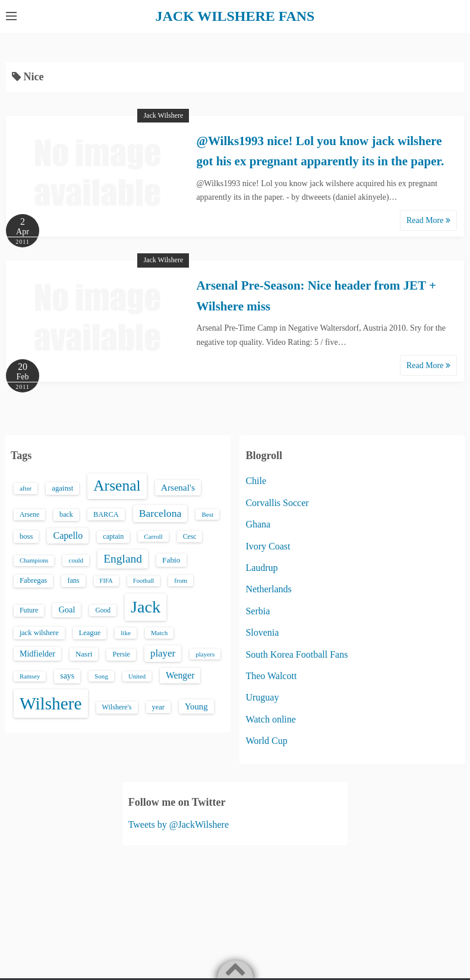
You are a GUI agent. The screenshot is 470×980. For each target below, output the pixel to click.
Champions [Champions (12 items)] (34, 560)
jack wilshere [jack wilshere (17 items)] (39, 632)
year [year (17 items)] (158, 706)
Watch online (270, 719)
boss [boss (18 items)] (26, 536)
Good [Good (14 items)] (103, 610)
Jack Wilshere (163, 115)
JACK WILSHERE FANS (235, 16)
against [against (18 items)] (62, 488)
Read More (428, 220)
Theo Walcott (271, 675)
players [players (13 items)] (205, 654)
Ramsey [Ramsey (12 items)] (30, 676)
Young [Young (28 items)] (196, 706)
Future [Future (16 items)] (29, 610)
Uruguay (262, 697)
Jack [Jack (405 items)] (146, 606)
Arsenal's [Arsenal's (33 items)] (178, 487)
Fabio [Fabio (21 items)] (171, 559)
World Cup (266, 740)
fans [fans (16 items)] (73, 580)
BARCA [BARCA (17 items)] (106, 514)
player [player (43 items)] (163, 653)
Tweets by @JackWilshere (179, 824)
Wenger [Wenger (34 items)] (180, 675)
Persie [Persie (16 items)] (121, 654)
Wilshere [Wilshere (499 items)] (51, 703)
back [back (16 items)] (66, 514)
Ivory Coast (268, 546)
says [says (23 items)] (67, 675)
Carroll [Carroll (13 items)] (153, 536)
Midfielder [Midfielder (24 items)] (37, 653)
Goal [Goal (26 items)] (67, 609)
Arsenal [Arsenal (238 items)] (117, 486)
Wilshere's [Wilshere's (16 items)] (117, 706)
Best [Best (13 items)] (207, 514)
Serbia (258, 610)
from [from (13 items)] (181, 580)
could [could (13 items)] (76, 560)
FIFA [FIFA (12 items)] (106, 581)
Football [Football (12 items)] (144, 581)
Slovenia (262, 632)
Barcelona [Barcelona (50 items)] (160, 513)
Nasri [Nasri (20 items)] (84, 653)
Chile (256, 481)
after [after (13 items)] (26, 488)
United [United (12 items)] (137, 676)
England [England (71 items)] (123, 558)
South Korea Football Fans (296, 654)
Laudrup (261, 567)
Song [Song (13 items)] (101, 676)
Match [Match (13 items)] (159, 632)
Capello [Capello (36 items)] (68, 535)
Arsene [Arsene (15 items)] (29, 514)
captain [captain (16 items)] (113, 536)
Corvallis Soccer (277, 502)
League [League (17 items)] (90, 632)
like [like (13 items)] (126, 632)
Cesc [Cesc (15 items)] (190, 536)
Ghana (258, 524)
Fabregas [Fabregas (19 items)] (33, 580)
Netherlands (268, 588)
